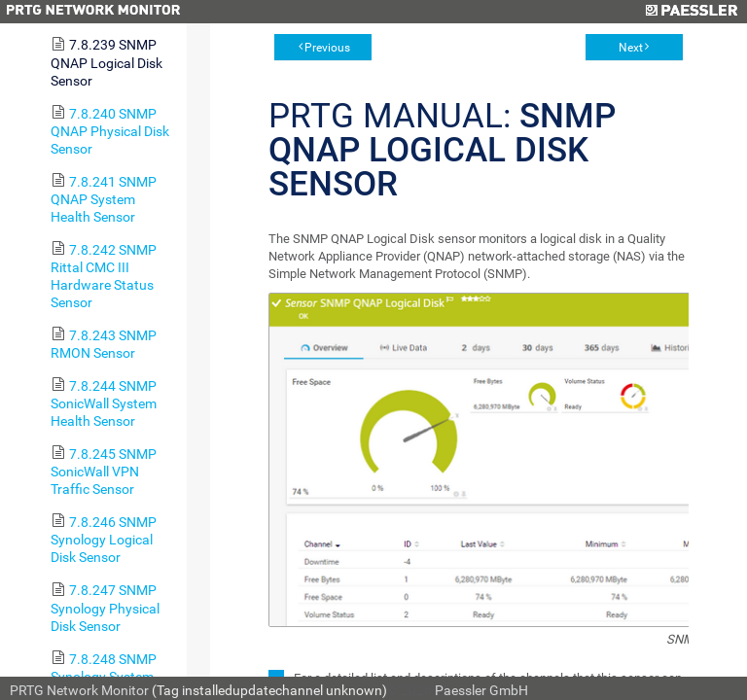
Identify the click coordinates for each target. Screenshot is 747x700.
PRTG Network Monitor (79, 690)
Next (631, 48)
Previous (327, 48)
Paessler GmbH (481, 690)
